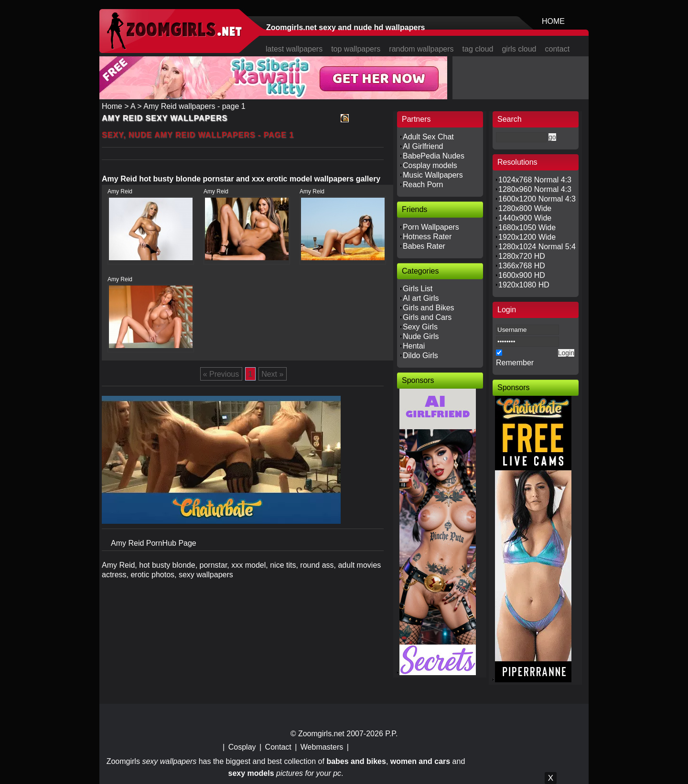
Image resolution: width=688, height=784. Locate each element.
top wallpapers (356, 49)
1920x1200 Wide (527, 237)
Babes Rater (424, 246)
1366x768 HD (522, 266)
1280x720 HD (522, 256)
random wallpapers (421, 49)
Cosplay (242, 747)
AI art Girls (421, 298)
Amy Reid (120, 191)
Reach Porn (423, 185)
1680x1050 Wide (527, 228)
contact (558, 49)
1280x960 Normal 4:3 (535, 189)
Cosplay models (430, 165)
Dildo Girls (420, 355)
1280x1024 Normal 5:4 (537, 247)
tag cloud (478, 49)
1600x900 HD (522, 275)
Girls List (418, 289)
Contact (278, 747)
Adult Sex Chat (428, 137)
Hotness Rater (427, 237)
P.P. (391, 734)
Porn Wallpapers (431, 227)
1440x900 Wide (525, 218)
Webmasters (322, 747)
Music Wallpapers (433, 175)
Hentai (414, 346)
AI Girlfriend (423, 146)
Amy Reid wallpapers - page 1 (194, 106)
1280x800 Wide (525, 208)
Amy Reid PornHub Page (154, 543)
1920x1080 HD (524, 285)
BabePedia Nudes (434, 156)
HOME (553, 21)
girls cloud (519, 49)
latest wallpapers (294, 49)
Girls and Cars (427, 317)
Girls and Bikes (429, 308)
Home (112, 106)
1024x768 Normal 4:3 (535, 180)
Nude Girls (421, 336)
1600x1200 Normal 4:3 (537, 199)
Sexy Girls (420, 327)
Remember (515, 363)
